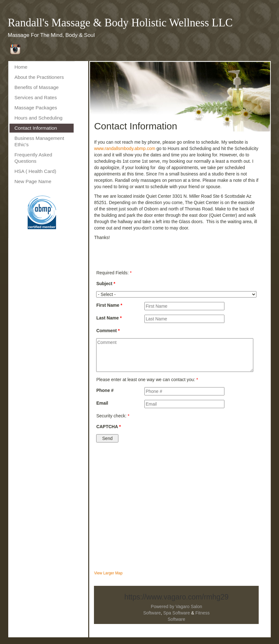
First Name (109, 305)
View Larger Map (108, 573)
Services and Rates (35, 97)
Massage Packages (36, 108)
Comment (108, 331)
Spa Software (176, 613)
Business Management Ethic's (39, 141)
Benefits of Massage (36, 87)
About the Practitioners (39, 77)
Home (21, 67)
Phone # (105, 390)
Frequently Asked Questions (33, 158)
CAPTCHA (108, 427)
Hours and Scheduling (38, 118)
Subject (106, 284)
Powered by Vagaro (170, 606)
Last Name (109, 318)
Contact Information (36, 128)
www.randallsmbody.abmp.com (125, 148)
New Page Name (33, 181)
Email (102, 403)
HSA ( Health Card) (35, 171)
